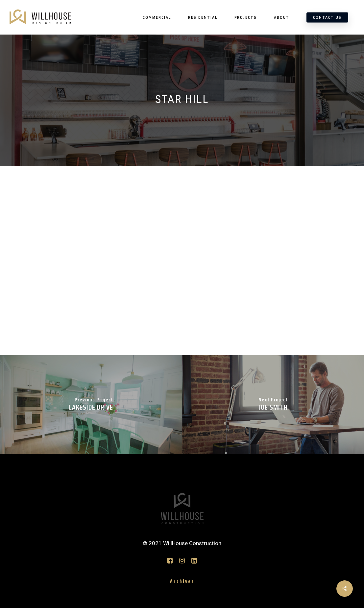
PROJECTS (246, 17)
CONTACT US (327, 17)
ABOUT (282, 17)
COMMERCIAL (157, 17)
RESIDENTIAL (203, 17)
